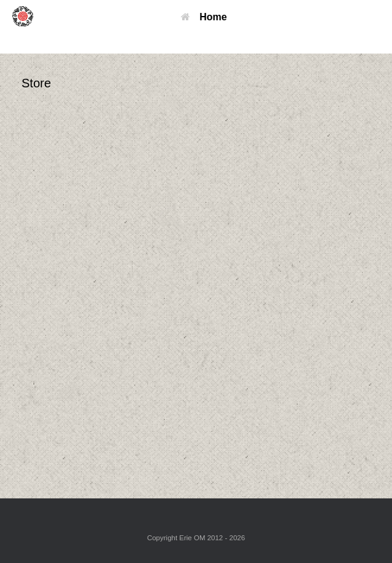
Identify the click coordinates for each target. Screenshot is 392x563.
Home (204, 17)
